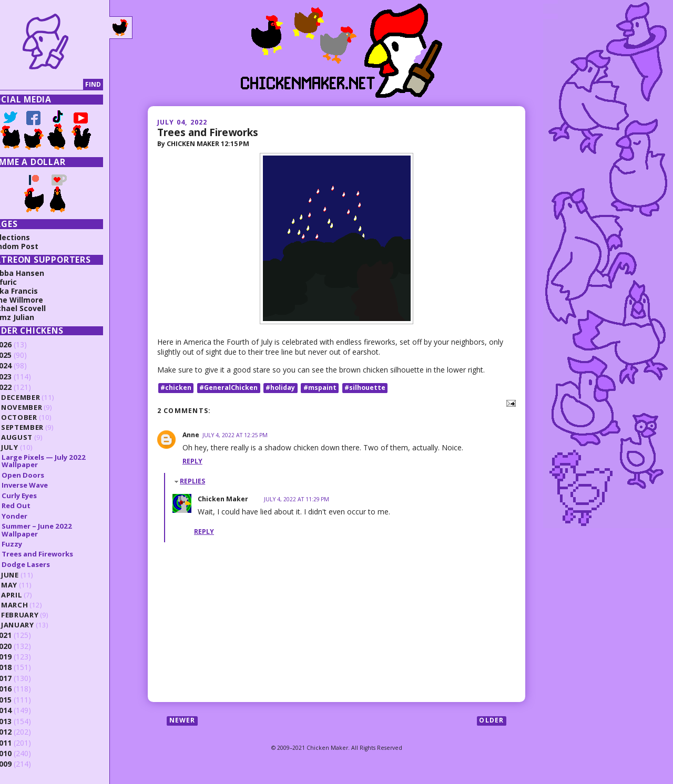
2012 (22, 732)
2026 (22, 344)
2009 (22, 764)
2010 (22, 753)
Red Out (35, 506)
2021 (22, 635)
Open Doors (42, 475)
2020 (22, 646)
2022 (22, 387)
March (33, 605)
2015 (22, 700)
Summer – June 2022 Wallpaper (56, 530)
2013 (22, 721)
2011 (22, 743)
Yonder (33, 516)
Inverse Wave (44, 485)
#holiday (280, 388)
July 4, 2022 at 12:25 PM (235, 435)
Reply (192, 461)
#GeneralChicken (228, 388)
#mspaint (320, 388)
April (30, 595)
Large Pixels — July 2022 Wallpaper (63, 461)
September (41, 427)
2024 (22, 365)
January (37, 625)
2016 (22, 689)
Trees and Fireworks (208, 132)
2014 (22, 710)
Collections (28, 237)
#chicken (176, 388)
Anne (191, 435)
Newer (182, 721)
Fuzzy (31, 544)
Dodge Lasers (45, 564)
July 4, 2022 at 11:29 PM (297, 499)
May (28, 585)
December (39, 397)
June (29, 575)
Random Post (32, 246)
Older (491, 721)
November (40, 407)
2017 (22, 678)
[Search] (54, 85)
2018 (22, 667)
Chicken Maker (223, 499)
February (39, 615)
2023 (22, 376)
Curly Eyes (38, 496)
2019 (22, 657)
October (38, 417)
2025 (22, 355)
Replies (192, 481)
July (29, 447)
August (36, 437)
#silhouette (365, 388)
